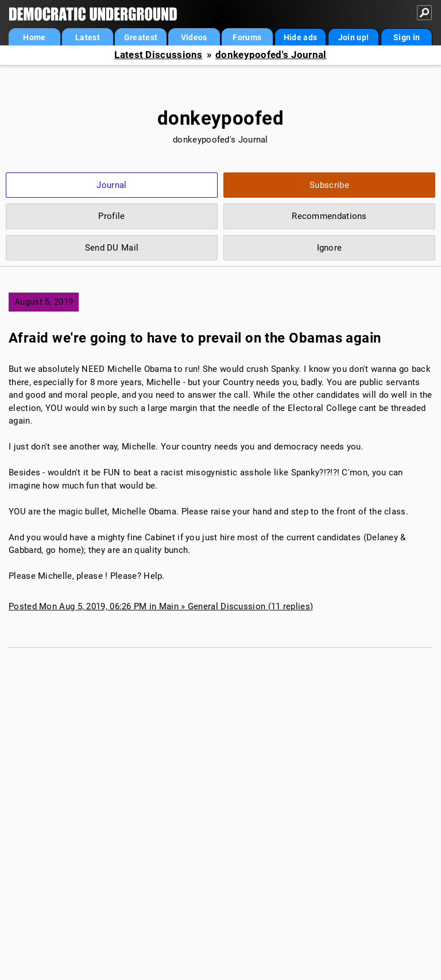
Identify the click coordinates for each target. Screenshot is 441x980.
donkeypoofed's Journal (271, 55)
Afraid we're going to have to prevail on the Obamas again (195, 338)
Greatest (141, 37)
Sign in (407, 37)
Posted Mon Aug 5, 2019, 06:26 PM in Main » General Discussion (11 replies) (161, 606)
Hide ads (300, 37)
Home (34, 37)
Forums (247, 37)
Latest (88, 37)
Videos (194, 37)
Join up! (353, 37)
